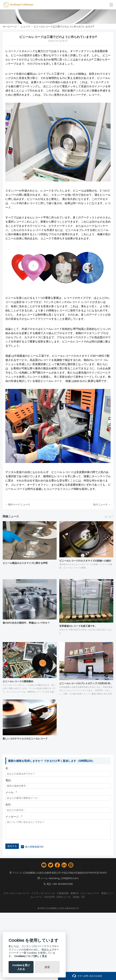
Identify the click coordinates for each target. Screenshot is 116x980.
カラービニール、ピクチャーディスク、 (51, 226)
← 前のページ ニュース (18, 504)
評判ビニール (64, 897)
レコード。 (96, 95)
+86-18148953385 (63, 884)
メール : (11, 793)
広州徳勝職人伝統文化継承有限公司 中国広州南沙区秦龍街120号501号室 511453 (65, 873)
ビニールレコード (51, 329)
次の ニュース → (102, 504)
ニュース (25, 27)
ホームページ (10, 27)
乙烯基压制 (63, 893)
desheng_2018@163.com (64, 878)
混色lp (76, 897)
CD (83, 897)
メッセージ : (14, 817)
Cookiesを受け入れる (21, 967)
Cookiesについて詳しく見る (31, 956)
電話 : (9, 781)
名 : (7, 769)
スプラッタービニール (43, 893)
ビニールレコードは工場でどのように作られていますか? (64, 27)
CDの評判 (49, 897)
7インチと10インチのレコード (62, 302)
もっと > (109, 517)
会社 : (9, 805)
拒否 (47, 967)
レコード (11, 51)
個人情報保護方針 (34, 847)
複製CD (75, 893)
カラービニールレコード (17, 893)
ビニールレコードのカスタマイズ (72, 356)
